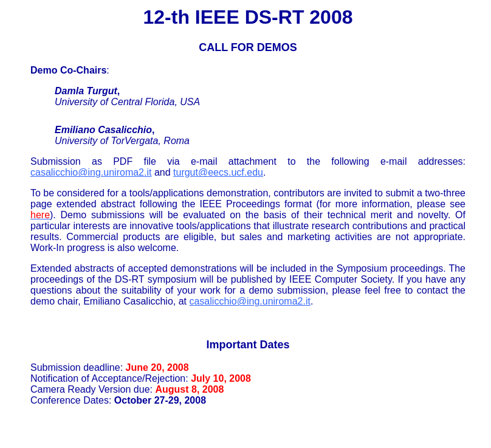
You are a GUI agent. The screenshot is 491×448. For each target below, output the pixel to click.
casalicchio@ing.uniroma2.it (91, 172)
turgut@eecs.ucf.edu (218, 172)
